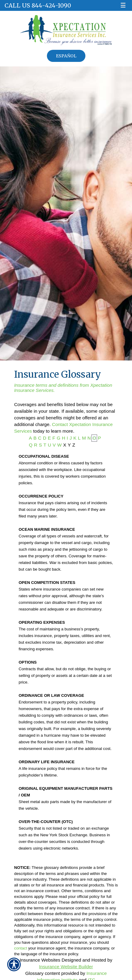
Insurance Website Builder (66, 967)
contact (21, 948)
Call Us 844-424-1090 (38, 5)
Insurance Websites (40, 960)
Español (66, 56)
